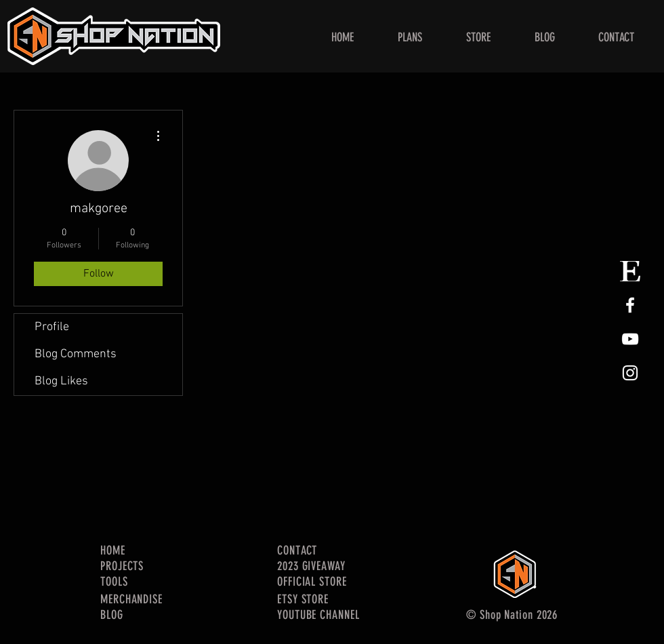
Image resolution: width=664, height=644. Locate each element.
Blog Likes (61, 381)
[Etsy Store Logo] (630, 271)
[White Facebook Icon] (630, 305)
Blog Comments (76, 354)
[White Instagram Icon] (630, 373)
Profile (52, 327)
